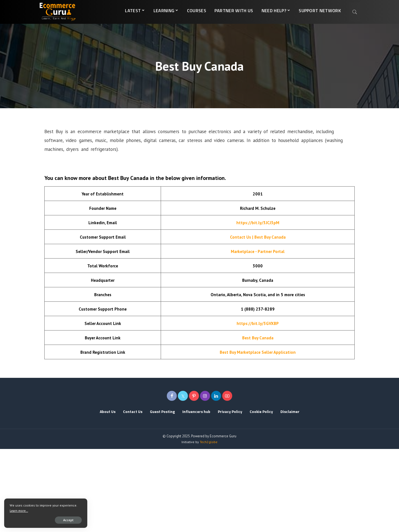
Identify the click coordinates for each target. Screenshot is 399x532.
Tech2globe (209, 442)
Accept (68, 520)
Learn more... (19, 511)
